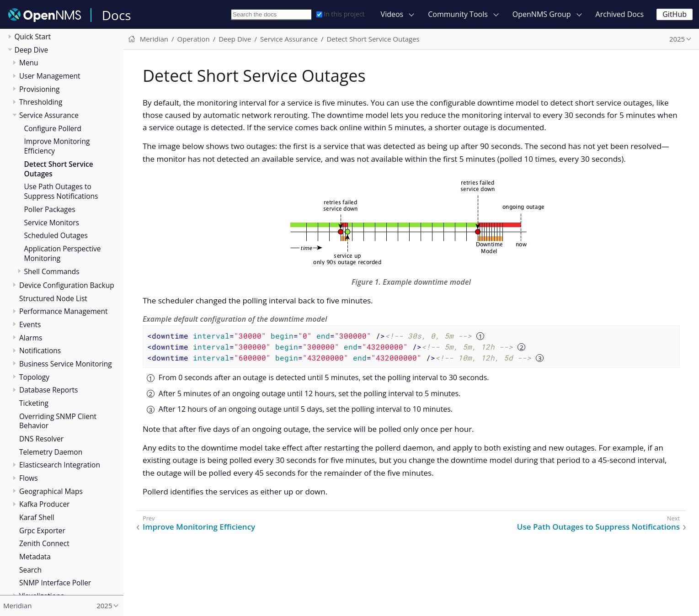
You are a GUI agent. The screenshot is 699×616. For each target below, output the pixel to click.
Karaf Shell (37, 517)
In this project (340, 14)
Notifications (40, 350)
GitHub (675, 14)
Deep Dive (32, 50)
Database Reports (48, 390)
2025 (677, 39)
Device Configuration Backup (67, 285)
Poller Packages (50, 209)
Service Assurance (49, 115)
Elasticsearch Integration (60, 465)
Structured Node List (53, 298)
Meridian (154, 39)
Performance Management (64, 311)
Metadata (35, 557)
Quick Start (33, 37)
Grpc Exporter (42, 531)
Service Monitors (52, 223)
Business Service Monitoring (66, 364)
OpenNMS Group (542, 14)
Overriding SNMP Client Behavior (58, 421)
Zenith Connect (44, 543)
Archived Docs (620, 14)
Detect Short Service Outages (59, 169)
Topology (34, 377)
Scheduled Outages (56, 235)
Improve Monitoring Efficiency (57, 146)
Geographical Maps (51, 491)
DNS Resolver (41, 439)
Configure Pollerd (53, 128)
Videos (392, 14)
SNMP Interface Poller (55, 583)
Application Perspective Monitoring (63, 253)
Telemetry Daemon (51, 452)
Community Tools (458, 14)
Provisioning (40, 89)
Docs (117, 15)
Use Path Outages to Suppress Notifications (61, 191)
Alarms (31, 338)
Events (30, 324)
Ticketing (34, 403)
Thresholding (41, 102)
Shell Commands (52, 271)
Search (30, 570)
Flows (29, 478)
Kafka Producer (44, 504)
